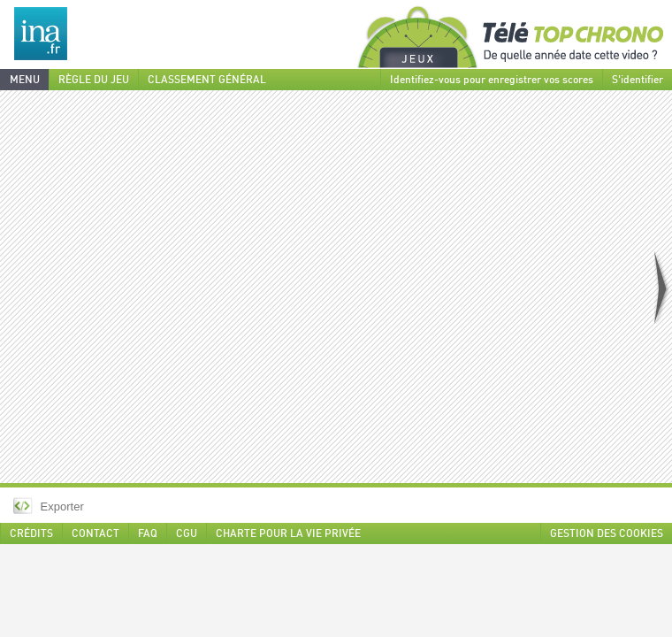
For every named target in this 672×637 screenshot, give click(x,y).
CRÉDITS (31, 534)
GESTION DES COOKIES (607, 534)
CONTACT (95, 534)
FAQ (148, 534)
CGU (187, 534)
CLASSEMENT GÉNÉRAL (207, 81)
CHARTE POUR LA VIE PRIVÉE (288, 534)
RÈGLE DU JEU (94, 81)
